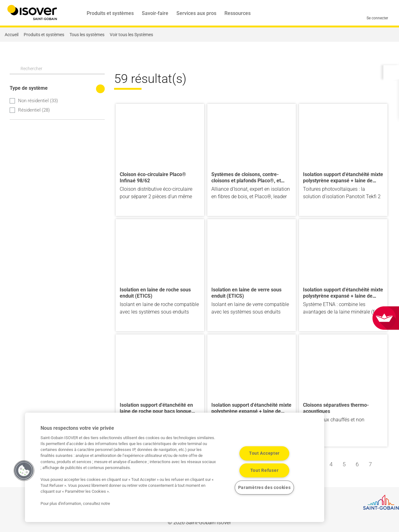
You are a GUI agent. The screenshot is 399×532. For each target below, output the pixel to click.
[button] (391, 72)
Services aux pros (196, 13)
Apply (13, 68)
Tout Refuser (264, 470)
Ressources (238, 13)
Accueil (12, 35)
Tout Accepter (264, 453)
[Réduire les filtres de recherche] (100, 89)
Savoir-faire (155, 13)
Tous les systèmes (87, 35)
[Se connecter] (377, 13)
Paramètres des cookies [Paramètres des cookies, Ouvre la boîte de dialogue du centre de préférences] (264, 488)
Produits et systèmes (110, 13)
